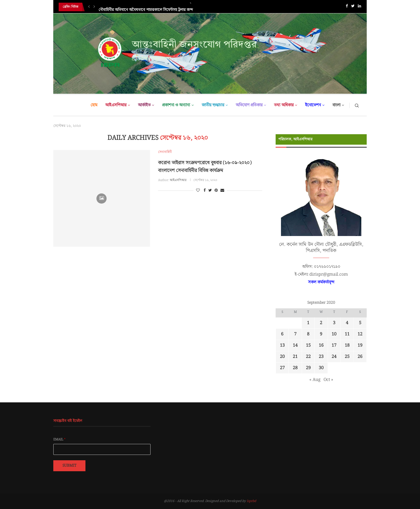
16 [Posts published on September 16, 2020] (321, 345)
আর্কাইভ (144, 105)
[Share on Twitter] (210, 190)
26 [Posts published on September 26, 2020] (360, 357)
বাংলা (336, 105)
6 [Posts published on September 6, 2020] (282, 334)
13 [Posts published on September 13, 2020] (282, 345)
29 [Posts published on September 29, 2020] (308, 368)
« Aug (315, 380)
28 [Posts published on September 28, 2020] (295, 368)
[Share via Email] (222, 190)
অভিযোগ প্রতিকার (249, 105)
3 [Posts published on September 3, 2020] (334, 323)
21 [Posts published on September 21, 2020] (295, 357)
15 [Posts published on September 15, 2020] (308, 345)
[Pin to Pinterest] (216, 190)
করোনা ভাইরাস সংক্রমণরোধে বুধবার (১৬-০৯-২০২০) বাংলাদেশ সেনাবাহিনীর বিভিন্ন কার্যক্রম (205, 167)
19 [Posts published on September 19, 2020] (360, 345)
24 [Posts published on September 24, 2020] (334, 357)
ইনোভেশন (313, 105)
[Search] (357, 105)
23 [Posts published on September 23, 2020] (321, 357)
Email (59, 440)
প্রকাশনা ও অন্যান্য (176, 105)
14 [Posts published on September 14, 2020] (295, 345)
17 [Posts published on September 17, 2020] (334, 345)
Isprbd (251, 501)
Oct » (328, 380)
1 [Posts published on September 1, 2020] (308, 323)
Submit (69, 466)
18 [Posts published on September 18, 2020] (347, 345)
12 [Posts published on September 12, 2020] (360, 334)
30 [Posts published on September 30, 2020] (321, 368)
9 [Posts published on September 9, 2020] (321, 334)
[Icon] (102, 199)
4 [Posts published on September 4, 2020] (347, 323)
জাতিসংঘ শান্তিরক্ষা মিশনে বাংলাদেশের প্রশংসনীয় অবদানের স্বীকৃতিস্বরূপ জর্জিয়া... (158, 7)
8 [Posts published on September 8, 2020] (308, 334)
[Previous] (89, 7)
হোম (94, 105)
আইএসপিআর (116, 105)
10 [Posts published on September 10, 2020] (334, 334)
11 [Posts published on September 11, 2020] (347, 334)
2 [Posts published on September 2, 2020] (321, 323)
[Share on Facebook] (205, 190)
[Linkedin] (359, 7)
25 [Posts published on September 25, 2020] (347, 357)
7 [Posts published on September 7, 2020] (295, 334)
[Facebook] (347, 7)
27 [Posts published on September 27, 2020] (282, 368)
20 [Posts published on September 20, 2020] (282, 357)
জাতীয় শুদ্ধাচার (213, 105)
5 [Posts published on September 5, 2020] (360, 323)
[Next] (94, 7)
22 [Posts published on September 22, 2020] (308, 357)
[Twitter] (353, 7)
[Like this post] (198, 190)
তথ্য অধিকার (284, 105)
